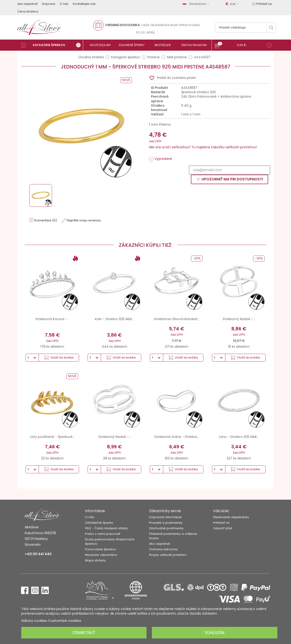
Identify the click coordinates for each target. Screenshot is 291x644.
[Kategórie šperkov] (52, 45)
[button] (243, 46)
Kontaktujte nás (84, 4)
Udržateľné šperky (99, 523)
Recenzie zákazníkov (101, 555)
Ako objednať (28, 4)
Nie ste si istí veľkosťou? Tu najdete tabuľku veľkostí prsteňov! (203, 147)
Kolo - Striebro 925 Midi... (114, 319)
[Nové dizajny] (102, 45)
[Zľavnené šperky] (133, 45)
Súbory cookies (34, 621)
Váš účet (221, 511)
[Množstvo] (32, 358)
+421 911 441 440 (38, 554)
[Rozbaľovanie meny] (233, 4)
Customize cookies (65, 621)
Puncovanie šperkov (101, 549)
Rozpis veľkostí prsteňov (168, 555)
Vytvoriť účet (223, 528)
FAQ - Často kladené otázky (106, 528)
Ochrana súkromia (163, 549)
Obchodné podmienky (166, 528)
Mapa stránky (95, 560)
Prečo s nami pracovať (103, 534)
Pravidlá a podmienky (166, 523)
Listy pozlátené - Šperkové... (52, 437)
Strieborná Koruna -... (52, 319)
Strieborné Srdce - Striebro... (177, 437)
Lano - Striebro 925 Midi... (239, 437)
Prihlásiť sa (221, 523)
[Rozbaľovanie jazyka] (197, 4)
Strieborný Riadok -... (239, 319)
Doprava (49, 4)
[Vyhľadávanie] (245, 27)
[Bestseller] (165, 45)
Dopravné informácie (165, 517)
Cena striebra (28, 11)
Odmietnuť (84, 633)
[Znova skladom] (196, 45)
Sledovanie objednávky (231, 517)
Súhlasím (215, 633)
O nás (64, 4)
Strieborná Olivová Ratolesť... (177, 319)
